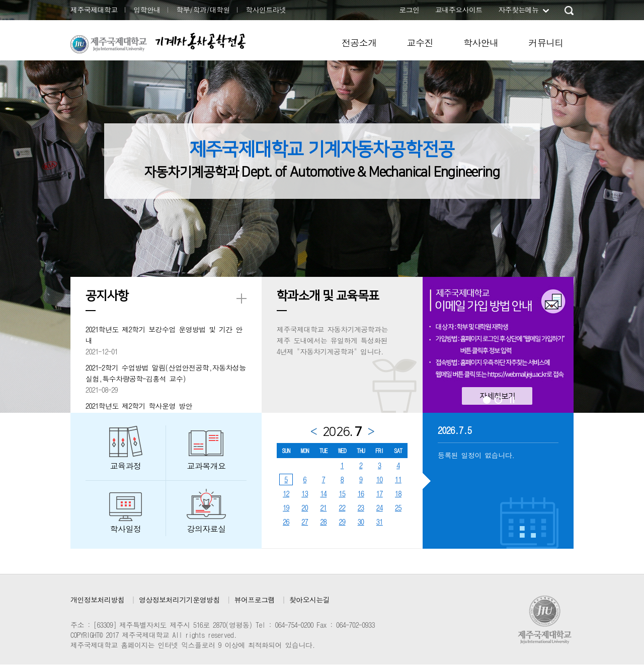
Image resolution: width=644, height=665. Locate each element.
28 (323, 522)
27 (305, 522)
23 (361, 507)
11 (398, 479)
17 (380, 493)
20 (305, 507)
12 (286, 493)
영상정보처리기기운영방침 (179, 600)
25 (398, 507)
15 (342, 493)
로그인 (409, 10)
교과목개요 (207, 466)
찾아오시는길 (309, 600)
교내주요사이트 (459, 10)
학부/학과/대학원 (203, 10)
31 (380, 522)
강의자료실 (207, 529)
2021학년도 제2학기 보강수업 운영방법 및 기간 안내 (164, 335)
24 (380, 507)
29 (342, 522)
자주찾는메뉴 (518, 10)
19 (286, 507)
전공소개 (359, 43)
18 (398, 493)
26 (286, 522)
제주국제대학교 (94, 10)
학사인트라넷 (266, 10)
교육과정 (126, 466)
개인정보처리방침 (97, 600)
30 (361, 522)
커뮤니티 (546, 43)
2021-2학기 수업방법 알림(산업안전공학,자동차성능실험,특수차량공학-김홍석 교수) (166, 373)
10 (380, 479)
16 (361, 493)
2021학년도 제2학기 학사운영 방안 (139, 406)
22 (342, 507)
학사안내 (481, 43)
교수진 (420, 43)
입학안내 (147, 10)
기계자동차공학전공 (200, 41)
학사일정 (126, 529)
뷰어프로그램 (255, 600)
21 (323, 507)
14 (323, 493)
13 (305, 493)
